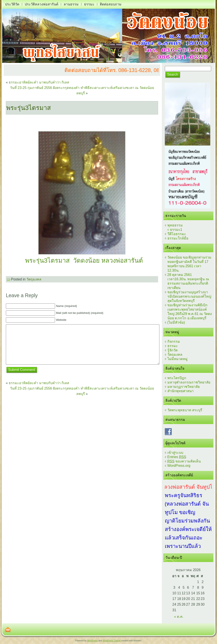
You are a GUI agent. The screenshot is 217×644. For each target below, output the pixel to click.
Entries (177, 457)
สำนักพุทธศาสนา (181, 391)
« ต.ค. (179, 617)
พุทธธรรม (175, 225)
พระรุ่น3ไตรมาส (29, 108)
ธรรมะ (173, 346)
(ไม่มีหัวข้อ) (176, 322)
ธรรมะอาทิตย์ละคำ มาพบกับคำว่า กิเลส (39, 82)
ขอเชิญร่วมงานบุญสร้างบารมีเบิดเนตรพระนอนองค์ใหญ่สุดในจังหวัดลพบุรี (189, 296)
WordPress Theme (112, 641)
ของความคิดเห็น (184, 461)
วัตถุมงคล (34, 279)
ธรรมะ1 (176, 230)
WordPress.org (179, 466)
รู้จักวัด (172, 350)
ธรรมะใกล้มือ (178, 238)
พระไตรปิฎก (177, 378)
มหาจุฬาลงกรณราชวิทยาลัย (189, 382)
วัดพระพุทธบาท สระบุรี (185, 410)
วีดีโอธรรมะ (177, 234)
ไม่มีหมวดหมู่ (177, 359)
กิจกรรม (174, 342)
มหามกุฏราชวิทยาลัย (184, 387)
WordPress (92, 641)
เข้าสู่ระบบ (175, 453)
